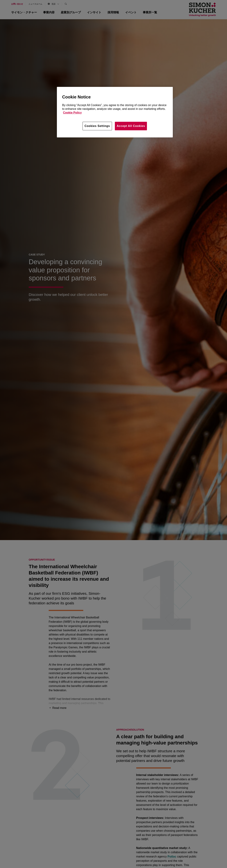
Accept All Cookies (131, 126)
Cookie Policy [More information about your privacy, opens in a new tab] (72, 113)
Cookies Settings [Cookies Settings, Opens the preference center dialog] (97, 126)
